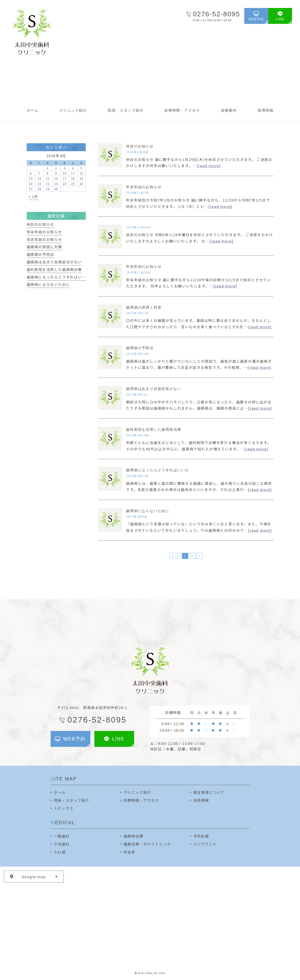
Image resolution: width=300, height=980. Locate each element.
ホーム (60, 792)
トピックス (64, 808)
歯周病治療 (133, 836)
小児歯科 (62, 844)
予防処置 (201, 836)
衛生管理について (209, 792)
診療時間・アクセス (141, 800)
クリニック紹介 (137, 792)
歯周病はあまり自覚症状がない (154, 389)
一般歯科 (62, 836)
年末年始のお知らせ (144, 187)
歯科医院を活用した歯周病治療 (154, 430)
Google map (34, 877)
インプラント (205, 844)
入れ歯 (60, 852)
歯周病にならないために (148, 511)
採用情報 (201, 800)
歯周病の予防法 (140, 348)
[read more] (209, 166)
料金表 (129, 852)
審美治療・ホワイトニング (147, 844)
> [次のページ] (199, 556)
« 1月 (33, 196)
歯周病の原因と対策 (144, 307)
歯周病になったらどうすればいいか (158, 470)
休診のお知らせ (140, 146)
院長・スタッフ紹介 (72, 800)
